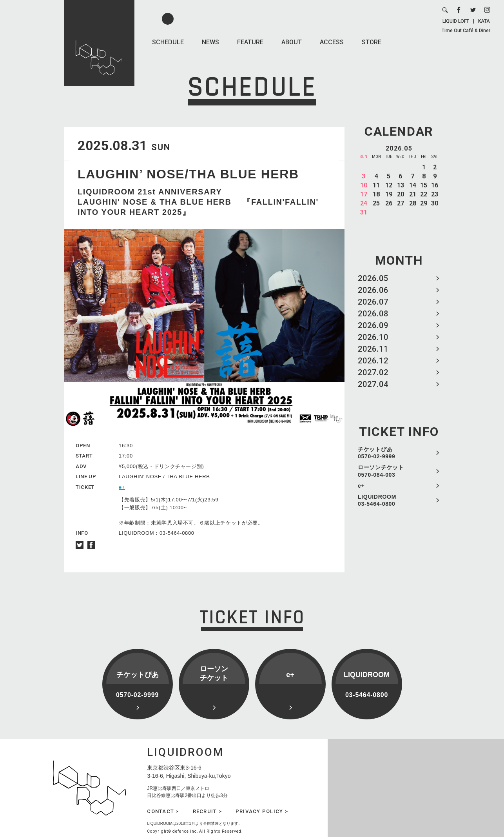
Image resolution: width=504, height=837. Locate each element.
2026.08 (373, 314)
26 (389, 203)
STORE (372, 42)
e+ (361, 486)
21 (413, 194)
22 (424, 194)
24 (364, 203)
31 (364, 212)
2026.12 (373, 361)
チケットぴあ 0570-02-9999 (377, 453)
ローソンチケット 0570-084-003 (381, 471)
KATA (484, 21)
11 (376, 185)
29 (424, 203)
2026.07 (373, 302)
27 (401, 203)
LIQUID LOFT (456, 21)
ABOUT (292, 42)
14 (413, 185)
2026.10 (373, 337)
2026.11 (373, 349)
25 (376, 203)
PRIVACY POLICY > (262, 811)
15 (424, 185)
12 (389, 185)
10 (364, 185)
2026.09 (373, 325)
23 (435, 194)
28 (413, 203)
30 (435, 203)
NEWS (210, 42)
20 (401, 194)
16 (435, 185)
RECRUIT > (207, 811)
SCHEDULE (168, 42)
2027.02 (373, 372)
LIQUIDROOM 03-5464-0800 (377, 500)
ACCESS (332, 42)
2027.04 (373, 384)
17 (364, 194)
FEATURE (250, 42)
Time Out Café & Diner (466, 31)
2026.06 (373, 290)
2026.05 (373, 278)
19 (389, 194)
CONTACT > (163, 811)
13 (401, 185)
